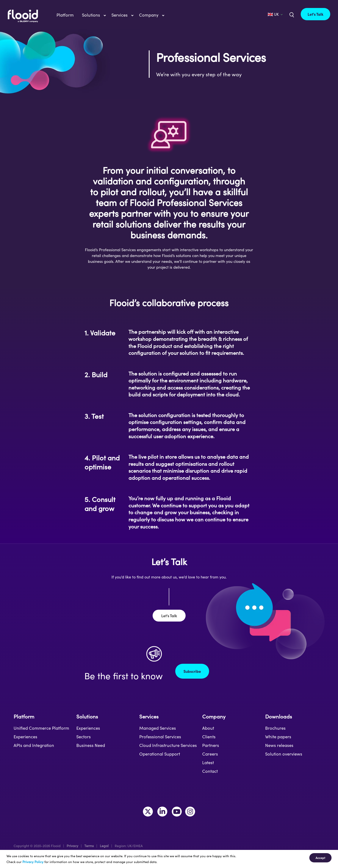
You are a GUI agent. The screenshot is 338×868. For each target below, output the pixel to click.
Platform (24, 716)
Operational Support (160, 754)
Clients (209, 737)
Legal (104, 846)
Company (214, 716)
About (208, 728)
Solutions (87, 716)
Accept (320, 858)
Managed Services (158, 728)
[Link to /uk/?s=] (291, 14)
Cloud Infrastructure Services (168, 745)
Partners (211, 745)
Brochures (275, 728)
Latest (208, 762)
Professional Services (160, 737)
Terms (89, 846)
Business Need (91, 745)
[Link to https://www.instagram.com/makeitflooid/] (190, 812)
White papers (278, 737)
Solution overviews (284, 754)
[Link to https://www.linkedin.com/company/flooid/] (162, 812)
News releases (279, 745)
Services (149, 716)
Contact (210, 771)
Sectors (84, 737)
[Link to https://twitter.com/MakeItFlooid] (148, 812)
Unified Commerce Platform (41, 728)
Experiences (25, 737)
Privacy (72, 846)
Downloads (279, 716)
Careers (210, 754)
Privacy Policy (33, 862)
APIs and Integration (34, 745)
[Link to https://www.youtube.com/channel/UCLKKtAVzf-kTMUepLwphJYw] (177, 812)
